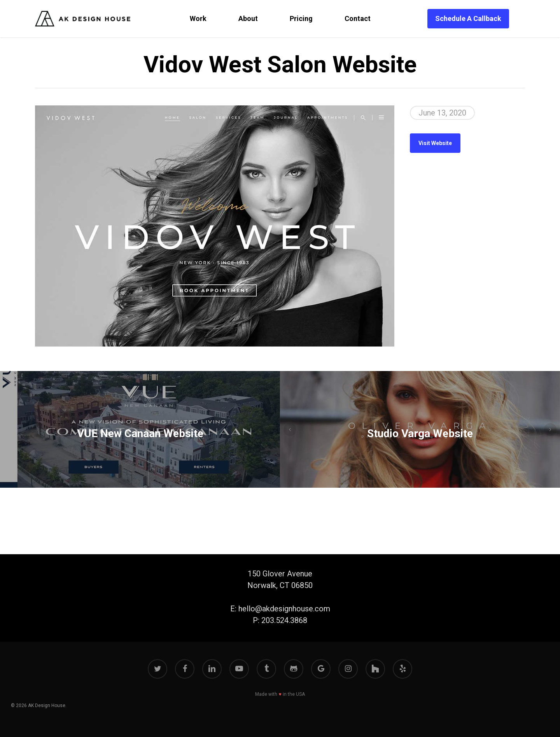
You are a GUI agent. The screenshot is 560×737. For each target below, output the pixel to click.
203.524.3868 (284, 620)
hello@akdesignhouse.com (284, 609)
